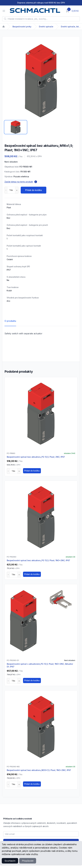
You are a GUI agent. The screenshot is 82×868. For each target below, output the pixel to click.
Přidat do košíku (34, 190)
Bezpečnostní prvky (22, 27)
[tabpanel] (41, 81)
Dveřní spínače (46, 27)
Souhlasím (10, 861)
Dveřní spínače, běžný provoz (71, 27)
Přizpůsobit (28, 861)
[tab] (16, 127)
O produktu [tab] (10, 321)
